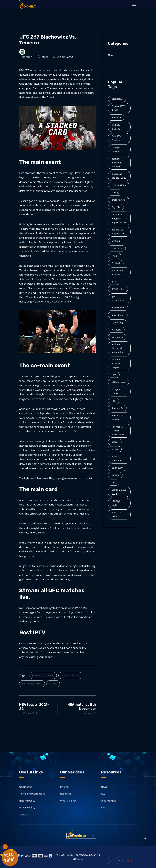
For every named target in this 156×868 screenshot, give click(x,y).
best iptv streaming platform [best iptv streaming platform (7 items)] (117, 163)
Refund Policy (27, 809)
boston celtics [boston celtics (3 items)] (119, 185)
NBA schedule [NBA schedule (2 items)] (118, 382)
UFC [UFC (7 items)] (114, 483)
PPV (103, 816)
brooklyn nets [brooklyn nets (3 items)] (118, 200)
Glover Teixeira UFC (70, 675)
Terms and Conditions (32, 802)
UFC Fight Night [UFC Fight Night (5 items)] (116, 503)
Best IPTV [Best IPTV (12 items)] (116, 117)
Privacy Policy (27, 816)
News (45, 57)
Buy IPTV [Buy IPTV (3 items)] (116, 207)
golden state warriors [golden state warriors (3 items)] (118, 272)
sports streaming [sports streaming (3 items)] (117, 459)
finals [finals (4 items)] (114, 256)
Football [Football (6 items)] (116, 263)
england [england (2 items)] (116, 241)
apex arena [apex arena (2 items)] (117, 99)
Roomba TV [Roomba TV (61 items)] (117, 408)
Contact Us (26, 795)
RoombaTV (27, 57)
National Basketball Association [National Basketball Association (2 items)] (118, 348)
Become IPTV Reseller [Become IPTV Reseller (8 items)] (118, 108)
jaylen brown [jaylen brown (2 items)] (118, 308)
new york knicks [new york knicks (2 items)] (116, 392)
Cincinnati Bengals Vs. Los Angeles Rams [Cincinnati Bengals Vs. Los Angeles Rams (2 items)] (119, 218)
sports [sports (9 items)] (115, 449)
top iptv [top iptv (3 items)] (115, 475)
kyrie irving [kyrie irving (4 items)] (117, 322)
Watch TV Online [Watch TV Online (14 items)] (116, 514)
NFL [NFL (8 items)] (114, 401)
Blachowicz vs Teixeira (43, 675)
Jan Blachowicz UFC (32, 684)
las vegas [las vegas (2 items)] (116, 330)
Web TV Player (68, 809)
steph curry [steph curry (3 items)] (117, 468)
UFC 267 (53, 684)
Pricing (64, 795)
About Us (25, 823)
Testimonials (109, 809)
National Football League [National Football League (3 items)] (116, 363)
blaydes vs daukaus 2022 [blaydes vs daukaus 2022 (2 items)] (119, 176)
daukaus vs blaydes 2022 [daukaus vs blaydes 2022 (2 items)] (118, 232)
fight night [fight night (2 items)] (117, 248)
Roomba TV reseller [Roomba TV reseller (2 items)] (117, 417)
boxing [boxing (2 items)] (115, 193)
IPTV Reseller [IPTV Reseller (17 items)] (118, 289)
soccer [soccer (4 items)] (115, 442)
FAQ (103, 802)
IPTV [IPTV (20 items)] (114, 282)
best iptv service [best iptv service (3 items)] (116, 149)
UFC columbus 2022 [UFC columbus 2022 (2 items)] (119, 492)
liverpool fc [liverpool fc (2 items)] (117, 337)
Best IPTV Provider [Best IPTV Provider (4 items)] (116, 138)
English (74, 836)
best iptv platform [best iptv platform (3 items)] (116, 127)
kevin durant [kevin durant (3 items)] (118, 315)
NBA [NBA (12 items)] (114, 375)
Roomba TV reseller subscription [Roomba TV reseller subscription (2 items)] (118, 431)
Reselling (65, 802)
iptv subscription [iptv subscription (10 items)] (118, 298)
